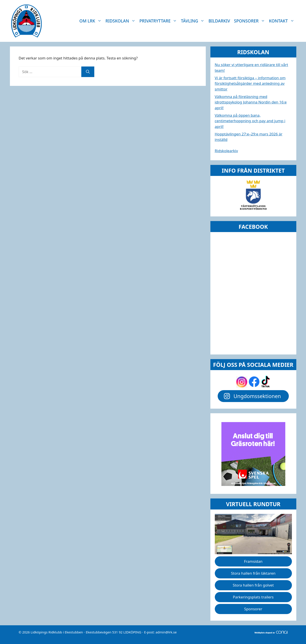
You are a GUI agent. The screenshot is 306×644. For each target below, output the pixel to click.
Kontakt (283, 21)
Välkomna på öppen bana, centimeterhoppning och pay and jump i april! (250, 121)
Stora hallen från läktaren (253, 573)
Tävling (194, 21)
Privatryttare (159, 21)
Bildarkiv (219, 21)
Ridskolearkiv (226, 151)
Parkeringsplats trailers (253, 597)
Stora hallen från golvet (253, 585)
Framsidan (253, 561)
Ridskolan (121, 21)
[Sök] (88, 72)
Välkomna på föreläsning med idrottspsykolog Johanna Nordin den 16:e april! (251, 102)
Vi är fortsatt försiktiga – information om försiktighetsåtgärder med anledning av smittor (250, 83)
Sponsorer (250, 21)
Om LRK (91, 21)
